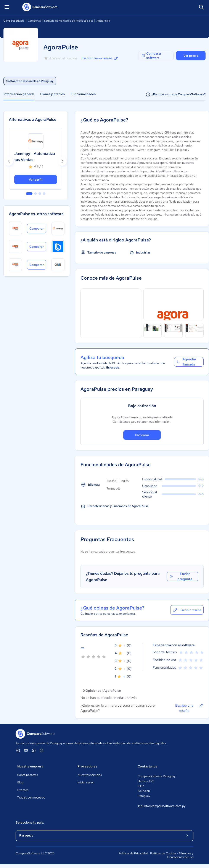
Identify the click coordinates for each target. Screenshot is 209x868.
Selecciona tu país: (30, 822)
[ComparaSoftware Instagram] (42, 750)
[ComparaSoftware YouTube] (26, 750)
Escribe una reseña (189, 708)
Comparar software (151, 56)
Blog (20, 782)
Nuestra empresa (30, 766)
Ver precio (191, 56)
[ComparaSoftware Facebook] (34, 750)
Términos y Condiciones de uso (180, 855)
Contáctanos (147, 766)
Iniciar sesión (86, 782)
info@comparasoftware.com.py (162, 806)
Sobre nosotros (28, 775)
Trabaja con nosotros (31, 797)
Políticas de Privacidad (133, 853)
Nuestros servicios (90, 775)
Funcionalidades (83, 94)
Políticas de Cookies (163, 853)
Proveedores (87, 766)
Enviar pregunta (181, 577)
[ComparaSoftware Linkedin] (18, 750)
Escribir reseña (187, 610)
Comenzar (142, 435)
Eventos (23, 790)
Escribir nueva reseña (100, 58)
